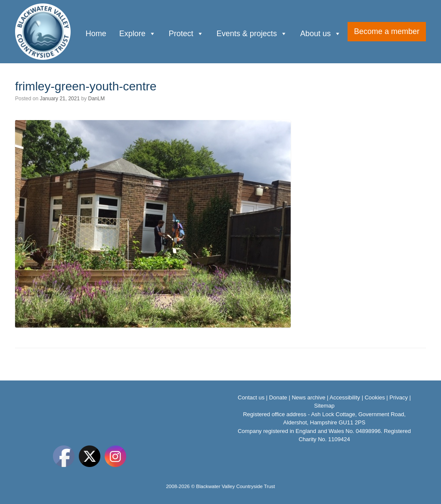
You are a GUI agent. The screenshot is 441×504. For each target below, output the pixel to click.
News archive (308, 397)
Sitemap (324, 406)
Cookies (375, 397)
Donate (278, 397)
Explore (138, 33)
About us (321, 33)
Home (96, 34)
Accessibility (345, 397)
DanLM (97, 99)
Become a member (387, 31)
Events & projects (252, 33)
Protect (186, 33)
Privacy (399, 397)
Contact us (251, 397)
